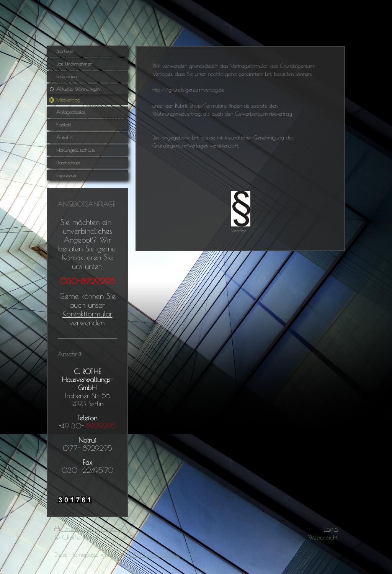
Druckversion (76, 529)
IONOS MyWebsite (154, 554)
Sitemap (112, 529)
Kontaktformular (87, 314)
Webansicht (323, 537)
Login (331, 529)
